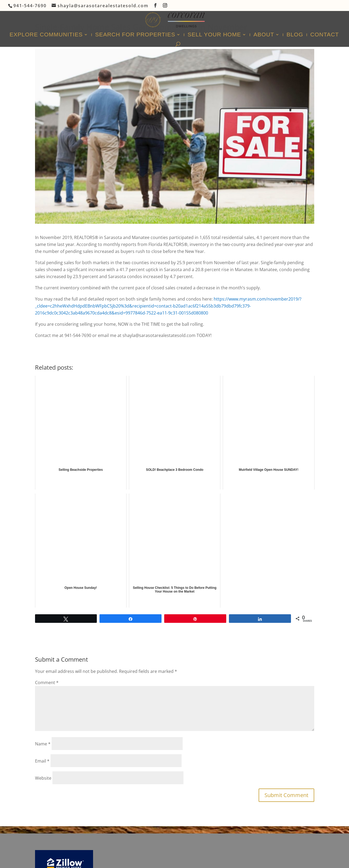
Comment (47, 683)
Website (43, 778)
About (264, 35)
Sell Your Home (214, 35)
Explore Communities (46, 35)
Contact (325, 35)
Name (43, 744)
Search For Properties (135, 35)
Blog (295, 35)
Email (42, 761)
